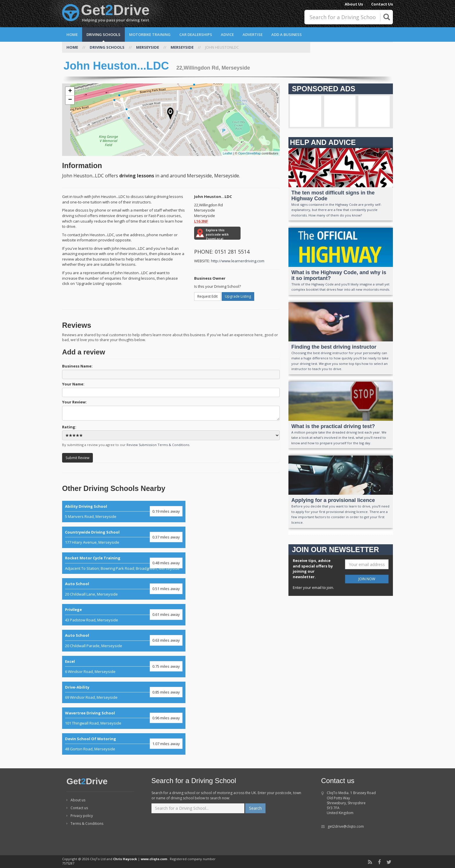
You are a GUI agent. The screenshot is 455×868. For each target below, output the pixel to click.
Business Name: (171, 371)
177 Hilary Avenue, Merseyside (124, 537)
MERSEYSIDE (148, 47)
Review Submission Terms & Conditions (158, 445)
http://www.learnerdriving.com (238, 261)
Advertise (253, 34)
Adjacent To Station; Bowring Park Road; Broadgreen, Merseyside (124, 563)
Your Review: (171, 410)
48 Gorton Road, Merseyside (124, 744)
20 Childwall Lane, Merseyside (124, 589)
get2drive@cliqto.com (346, 826)
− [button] (70, 100)
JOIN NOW (367, 579)
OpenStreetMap (250, 153)
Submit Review (77, 458)
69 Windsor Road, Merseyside (124, 692)
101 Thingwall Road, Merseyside (124, 718)
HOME (72, 47)
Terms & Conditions (85, 824)
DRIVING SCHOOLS (107, 47)
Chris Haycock (125, 859)
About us (76, 800)
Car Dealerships (196, 34)
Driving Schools (103, 34)
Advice (227, 34)
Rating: (171, 432)
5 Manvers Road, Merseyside (124, 512)
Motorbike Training (150, 34)
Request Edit (207, 296)
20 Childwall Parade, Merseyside (124, 640)
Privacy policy (80, 816)
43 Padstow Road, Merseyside (124, 615)
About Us (354, 4)
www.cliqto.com (154, 859)
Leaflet (228, 153)
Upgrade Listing (238, 296)
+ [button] (70, 91)
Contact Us (382, 4)
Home (72, 34)
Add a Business (287, 34)
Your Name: (171, 389)
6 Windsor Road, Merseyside (124, 667)
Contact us (77, 808)
